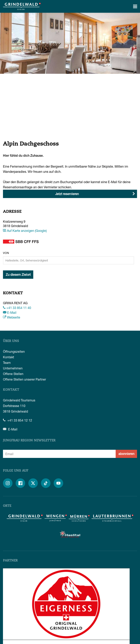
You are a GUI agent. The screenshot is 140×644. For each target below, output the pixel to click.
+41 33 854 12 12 (18, 420)
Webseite (12, 317)
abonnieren (126, 454)
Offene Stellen (13, 374)
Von (6, 253)
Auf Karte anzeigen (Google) (25, 231)
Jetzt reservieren (67, 194)
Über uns (11, 341)
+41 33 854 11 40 (17, 308)
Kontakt (9, 357)
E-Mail (10, 312)
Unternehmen (13, 368)
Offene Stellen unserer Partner (24, 379)
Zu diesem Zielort (18, 274)
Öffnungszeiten (14, 351)
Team (7, 363)
